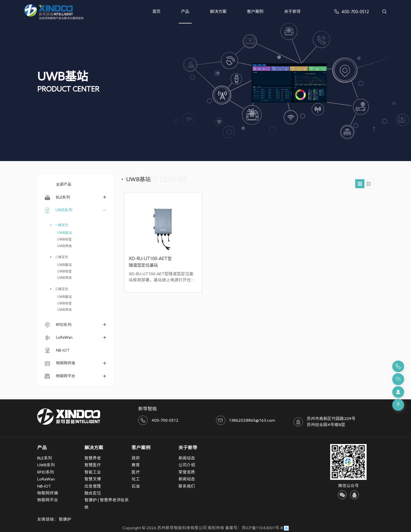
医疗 (136, 472)
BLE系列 (57, 197)
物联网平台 (60, 376)
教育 (136, 465)
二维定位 (62, 257)
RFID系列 (58, 325)
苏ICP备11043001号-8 (262, 528)
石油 (136, 486)
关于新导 (292, 11)
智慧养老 (93, 458)
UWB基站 (64, 233)
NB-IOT (57, 351)
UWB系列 (58, 210)
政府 (136, 458)
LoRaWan (58, 338)
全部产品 (58, 184)
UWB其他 (64, 246)
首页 (156, 11)
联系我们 (187, 486)
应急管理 (93, 486)
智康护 (65, 519)
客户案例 (255, 11)
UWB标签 (64, 239)
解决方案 (218, 11)
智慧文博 (93, 479)
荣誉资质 (187, 472)
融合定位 (93, 493)
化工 (136, 479)
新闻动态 (187, 458)
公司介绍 (187, 465)
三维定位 (62, 289)
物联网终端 (60, 363)
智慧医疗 (93, 465)
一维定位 (62, 225)
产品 (185, 11)
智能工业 (93, 472)
